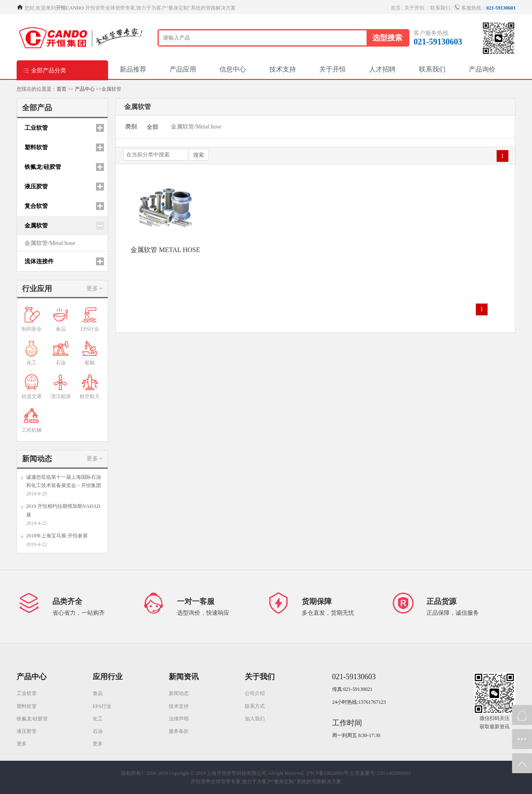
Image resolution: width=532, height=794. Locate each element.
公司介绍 (255, 693)
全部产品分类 (44, 70)
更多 (22, 744)
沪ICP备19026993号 (327, 773)
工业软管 (27, 693)
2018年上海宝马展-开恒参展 (57, 536)
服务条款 (179, 731)
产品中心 (85, 89)
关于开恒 (414, 8)
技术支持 (283, 69)
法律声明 (179, 719)
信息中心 (233, 69)
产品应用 (183, 69)
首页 (396, 8)
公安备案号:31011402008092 (381, 773)
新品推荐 (133, 69)
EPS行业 (102, 706)
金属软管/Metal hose (50, 243)
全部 (153, 127)
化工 (98, 719)
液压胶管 (27, 731)
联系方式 (255, 706)
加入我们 (255, 719)
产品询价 (482, 69)
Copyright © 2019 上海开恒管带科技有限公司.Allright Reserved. (237, 773)
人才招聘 (382, 69)
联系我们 (440, 8)
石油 (98, 731)
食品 (98, 693)
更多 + (95, 288)
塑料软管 (27, 706)
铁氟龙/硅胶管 (32, 719)
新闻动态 (179, 693)
